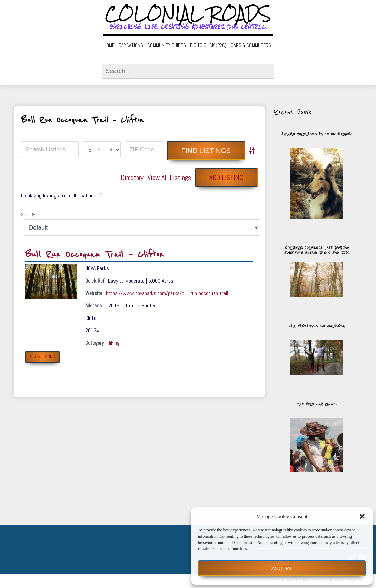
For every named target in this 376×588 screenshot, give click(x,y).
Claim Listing (42, 357)
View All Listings (169, 178)
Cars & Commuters (251, 45)
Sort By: (29, 214)
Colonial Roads (188, 14)
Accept (282, 568)
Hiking (113, 343)
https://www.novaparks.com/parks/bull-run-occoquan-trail (167, 293)
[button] (362, 516)
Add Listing (226, 178)
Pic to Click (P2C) (208, 45)
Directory (132, 178)
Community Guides (167, 45)
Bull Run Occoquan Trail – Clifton (95, 255)
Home (109, 45)
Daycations (131, 45)
